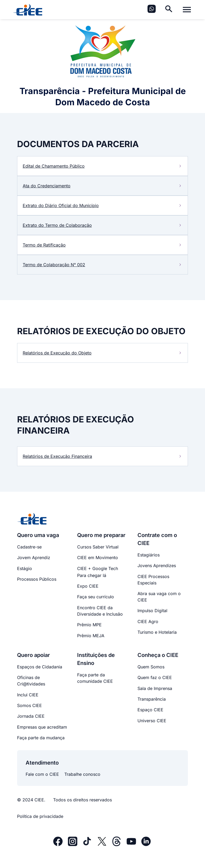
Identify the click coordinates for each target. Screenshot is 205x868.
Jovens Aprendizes (157, 566)
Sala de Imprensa (155, 688)
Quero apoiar (33, 655)
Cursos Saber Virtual (98, 547)
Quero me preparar (101, 535)
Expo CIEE (88, 586)
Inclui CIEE (28, 695)
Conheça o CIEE (158, 655)
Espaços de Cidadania (40, 667)
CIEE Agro (148, 621)
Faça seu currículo (96, 597)
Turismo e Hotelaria (157, 632)
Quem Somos (151, 667)
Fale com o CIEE (42, 774)
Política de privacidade (40, 816)
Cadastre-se (29, 547)
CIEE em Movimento (98, 558)
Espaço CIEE (150, 710)
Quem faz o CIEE (155, 677)
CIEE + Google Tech (98, 568)
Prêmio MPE (89, 625)
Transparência (152, 699)
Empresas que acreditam (42, 727)
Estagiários (149, 555)
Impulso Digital (152, 611)
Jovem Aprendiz (34, 558)
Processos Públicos (37, 579)
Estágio (25, 568)
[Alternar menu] (187, 10)
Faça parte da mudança (41, 738)
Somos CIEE (29, 705)
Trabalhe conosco (82, 774)
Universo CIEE (152, 721)
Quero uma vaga (38, 535)
